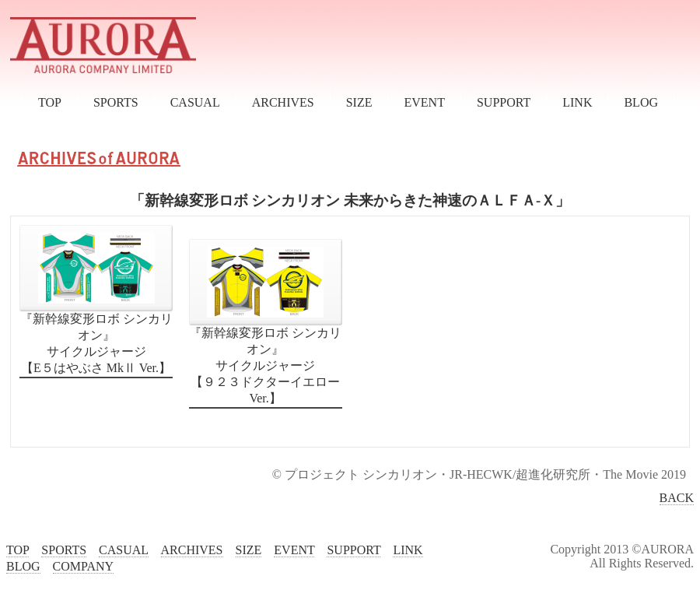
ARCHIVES (283, 102)
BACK (677, 498)
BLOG (641, 102)
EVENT (424, 102)
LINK (577, 102)
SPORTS (116, 102)
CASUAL (195, 102)
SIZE (359, 102)
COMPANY (83, 566)
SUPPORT (504, 102)
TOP (50, 102)
